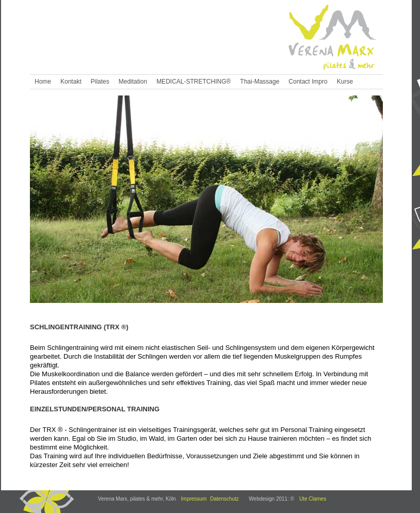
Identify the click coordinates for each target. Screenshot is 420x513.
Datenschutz (224, 499)
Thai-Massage (260, 82)
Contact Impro (308, 82)
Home (43, 82)
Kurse (345, 82)
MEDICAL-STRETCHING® (193, 82)
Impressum (194, 499)
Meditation (133, 82)
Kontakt (71, 82)
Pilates (100, 82)
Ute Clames (313, 499)
